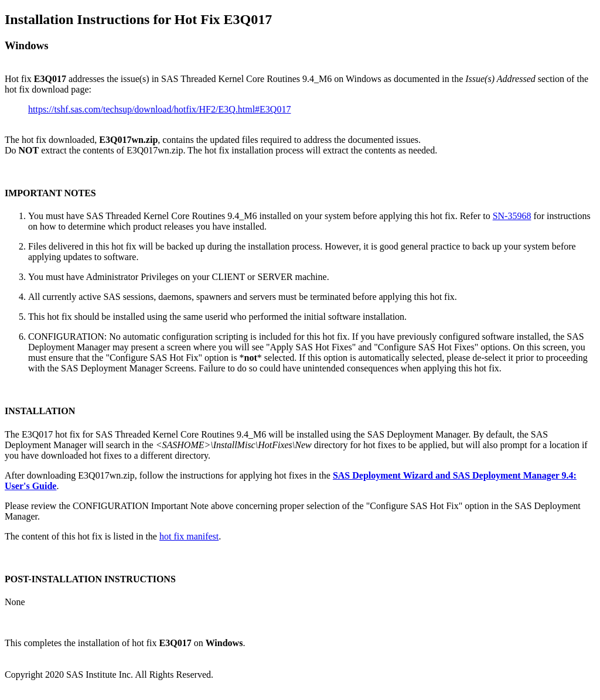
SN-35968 (512, 216)
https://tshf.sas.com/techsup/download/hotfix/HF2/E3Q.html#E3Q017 (159, 109)
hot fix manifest (189, 536)
